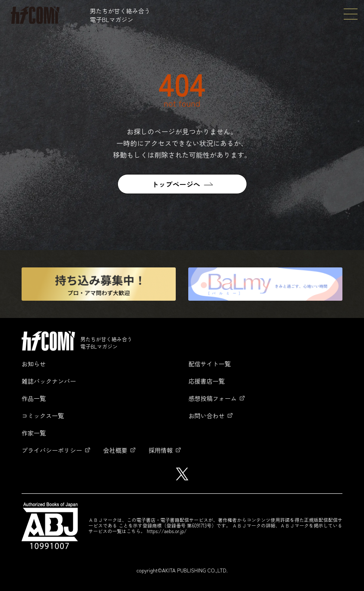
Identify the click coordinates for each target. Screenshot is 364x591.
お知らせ (34, 364)
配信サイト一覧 (209, 364)
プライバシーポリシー (52, 450)
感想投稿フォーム (212, 398)
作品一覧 (34, 398)
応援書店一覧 (206, 381)
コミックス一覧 (43, 416)
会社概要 (115, 450)
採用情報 (161, 450)
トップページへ (176, 184)
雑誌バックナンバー (49, 381)
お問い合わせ (206, 416)
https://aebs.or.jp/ (167, 531)
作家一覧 (34, 433)
